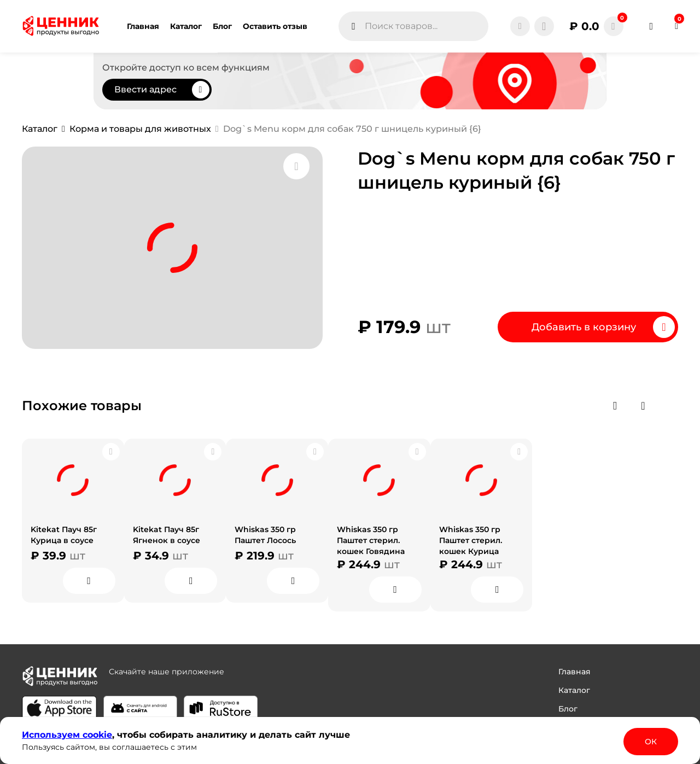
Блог (568, 709)
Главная (574, 672)
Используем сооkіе (67, 735)
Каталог (574, 690)
